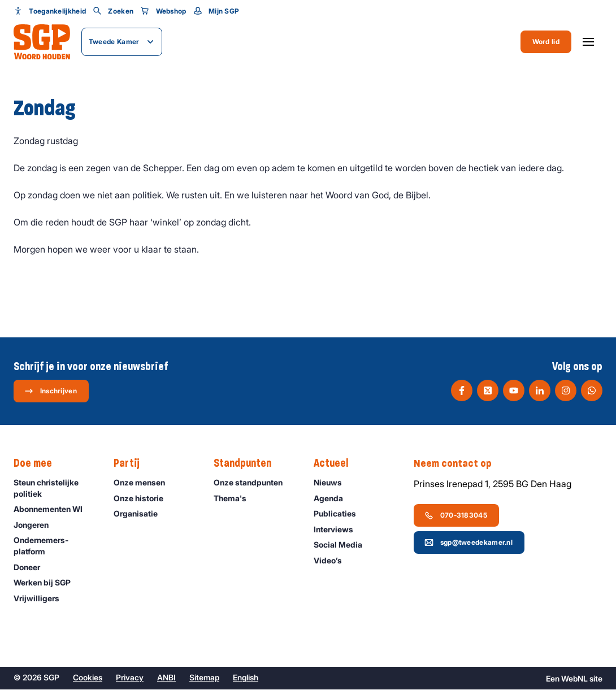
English (246, 678)
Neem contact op (458, 464)
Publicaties (340, 514)
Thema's (235, 499)
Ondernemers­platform (54, 546)
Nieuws (333, 483)
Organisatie (141, 514)
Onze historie (144, 499)
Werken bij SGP (47, 583)
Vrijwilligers (42, 599)
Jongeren (36, 525)
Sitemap (204, 678)
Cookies (88, 678)
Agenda (333, 499)
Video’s (333, 561)
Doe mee (38, 464)
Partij (132, 464)
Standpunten (248, 464)
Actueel (337, 464)
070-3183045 (456, 515)
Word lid (546, 42)
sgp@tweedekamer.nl (468, 543)
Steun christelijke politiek (54, 488)
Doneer (32, 568)
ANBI (166, 678)
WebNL (574, 679)
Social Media (343, 545)
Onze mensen (144, 483)
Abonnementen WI (53, 509)
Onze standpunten (253, 483)
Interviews (339, 530)
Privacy (130, 678)
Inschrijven (51, 391)
